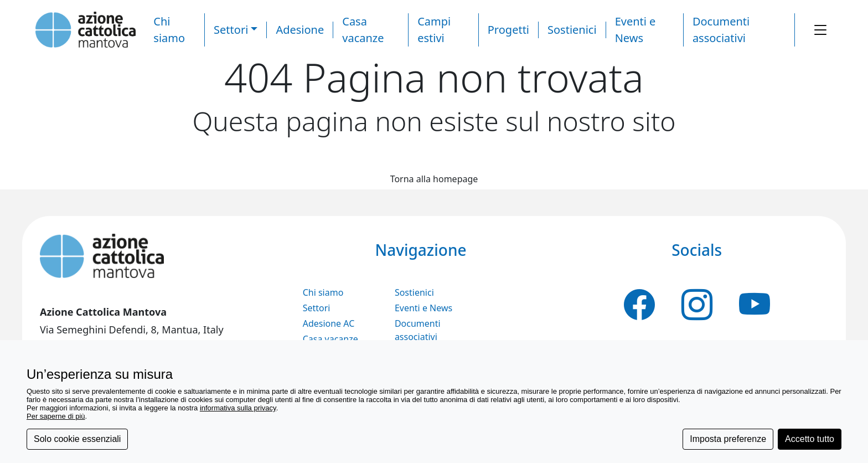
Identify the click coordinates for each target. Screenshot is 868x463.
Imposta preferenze (728, 439)
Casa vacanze (330, 339)
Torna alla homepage (434, 179)
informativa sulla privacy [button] (238, 408)
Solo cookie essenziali (77, 439)
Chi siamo (323, 292)
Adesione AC (329, 323)
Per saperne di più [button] (56, 416)
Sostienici (572, 30)
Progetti (508, 30)
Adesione (300, 30)
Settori (317, 308)
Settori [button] (231, 30)
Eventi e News (423, 308)
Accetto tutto (810, 439)
